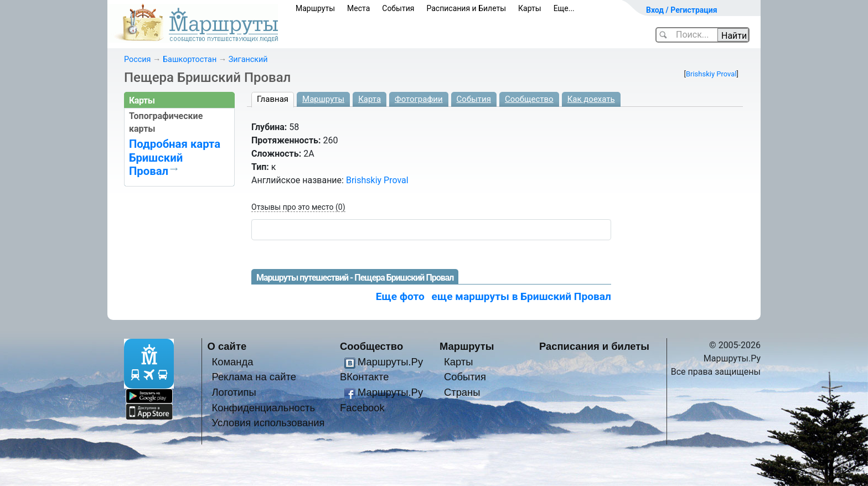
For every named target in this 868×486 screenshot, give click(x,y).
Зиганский (248, 60)
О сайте (227, 346)
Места (358, 8)
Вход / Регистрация (682, 10)
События (398, 8)
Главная (273, 99)
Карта (370, 99)
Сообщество (529, 99)
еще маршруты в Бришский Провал (521, 296)
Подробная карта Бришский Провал (175, 157)
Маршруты (315, 8)
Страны (462, 392)
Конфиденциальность (263, 408)
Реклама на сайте (254, 377)
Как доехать (591, 99)
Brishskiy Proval (711, 74)
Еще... (564, 8)
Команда (232, 362)
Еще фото (400, 296)
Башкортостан (190, 60)
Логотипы (234, 392)
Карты (530, 8)
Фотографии (419, 99)
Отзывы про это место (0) (298, 207)
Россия (137, 60)
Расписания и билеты (594, 346)
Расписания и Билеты (466, 8)
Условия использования (268, 423)
